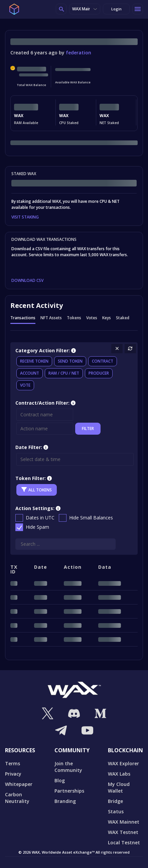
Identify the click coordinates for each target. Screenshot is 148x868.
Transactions (23, 318)
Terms (13, 763)
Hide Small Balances (91, 518)
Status (116, 811)
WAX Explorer (123, 763)
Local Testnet (124, 842)
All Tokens (37, 490)
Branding (65, 801)
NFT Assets (51, 318)
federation (79, 53)
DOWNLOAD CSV (27, 281)
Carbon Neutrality (17, 798)
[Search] (65, 544)
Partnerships (69, 791)
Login (116, 9)
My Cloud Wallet (119, 787)
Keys (107, 318)
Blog (60, 780)
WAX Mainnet (85, 9)
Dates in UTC (40, 518)
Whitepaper (19, 784)
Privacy (13, 774)
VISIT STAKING (25, 217)
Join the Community (68, 767)
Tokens (74, 318)
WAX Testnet (123, 832)
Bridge (115, 801)
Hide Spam (37, 527)
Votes (92, 318)
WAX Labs (119, 774)
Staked (123, 318)
